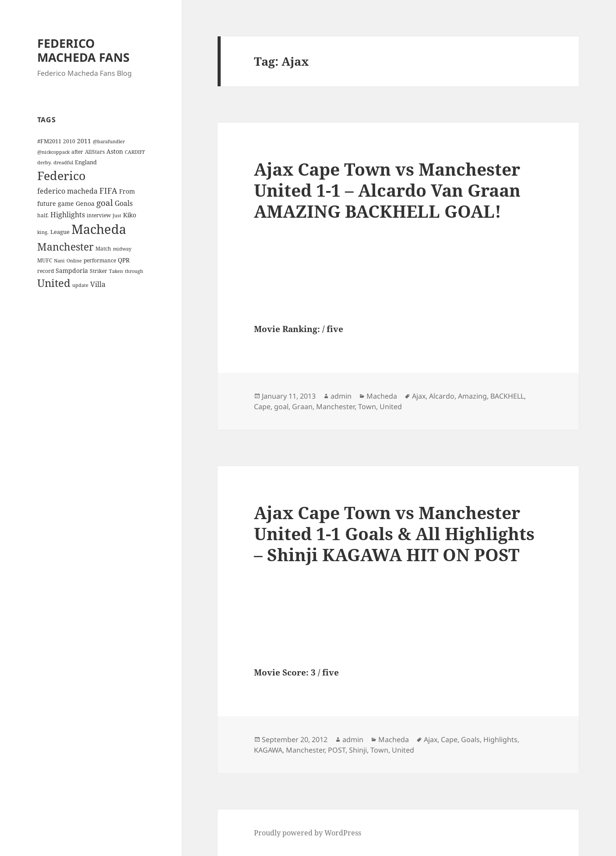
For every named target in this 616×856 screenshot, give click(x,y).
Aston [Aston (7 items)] (115, 151)
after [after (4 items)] (77, 152)
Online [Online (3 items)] (74, 261)
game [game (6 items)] (66, 203)
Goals (470, 739)
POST (337, 750)
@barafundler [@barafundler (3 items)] (109, 141)
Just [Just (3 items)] (117, 216)
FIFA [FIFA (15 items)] (108, 191)
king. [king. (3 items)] (43, 232)
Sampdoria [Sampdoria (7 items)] (72, 271)
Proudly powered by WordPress (308, 833)
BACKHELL (507, 396)
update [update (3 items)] (80, 285)
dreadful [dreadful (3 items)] (63, 163)
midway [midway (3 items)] (122, 249)
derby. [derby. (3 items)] (44, 163)
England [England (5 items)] (86, 162)
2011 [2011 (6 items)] (84, 141)
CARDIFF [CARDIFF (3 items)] (135, 152)
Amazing (472, 396)
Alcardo (442, 396)
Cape (262, 407)
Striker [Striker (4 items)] (99, 271)
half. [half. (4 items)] (43, 215)
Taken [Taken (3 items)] (116, 271)
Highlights (500, 739)
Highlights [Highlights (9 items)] (68, 215)
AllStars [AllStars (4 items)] (95, 152)
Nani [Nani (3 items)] (59, 261)
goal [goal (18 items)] (105, 203)
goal (281, 407)
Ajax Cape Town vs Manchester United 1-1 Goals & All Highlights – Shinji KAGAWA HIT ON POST (394, 533)
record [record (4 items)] (46, 271)
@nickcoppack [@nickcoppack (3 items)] (53, 152)
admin (341, 396)
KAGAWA (268, 750)
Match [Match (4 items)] (103, 248)
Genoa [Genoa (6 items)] (85, 203)
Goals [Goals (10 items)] (124, 203)
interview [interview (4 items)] (99, 215)
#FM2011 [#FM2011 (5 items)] (49, 141)
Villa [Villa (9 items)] (98, 284)
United (391, 407)
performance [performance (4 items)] (100, 260)
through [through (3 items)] (134, 271)
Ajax (419, 396)
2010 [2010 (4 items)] (69, 141)
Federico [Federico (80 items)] (62, 175)
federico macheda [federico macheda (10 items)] (67, 191)
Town (367, 407)
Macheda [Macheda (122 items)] (99, 229)
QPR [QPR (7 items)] (124, 260)
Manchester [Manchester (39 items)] (65, 247)
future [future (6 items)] (47, 203)
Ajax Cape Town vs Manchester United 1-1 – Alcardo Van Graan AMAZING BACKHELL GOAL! (387, 190)
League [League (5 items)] (60, 232)
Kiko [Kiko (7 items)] (130, 215)
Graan (302, 407)
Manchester (335, 407)
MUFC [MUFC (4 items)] (45, 260)
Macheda (382, 396)
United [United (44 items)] (54, 283)
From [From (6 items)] (127, 191)
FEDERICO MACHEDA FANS (83, 50)
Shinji (358, 750)
